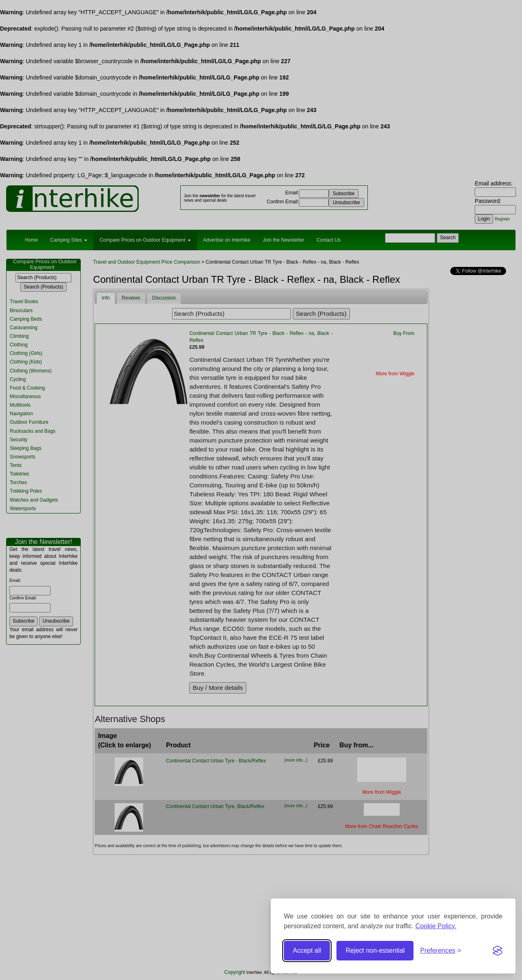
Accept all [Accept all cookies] (307, 950)
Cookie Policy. (436, 926)
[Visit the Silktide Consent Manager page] (498, 951)
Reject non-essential (375, 950)
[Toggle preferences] (441, 951)
